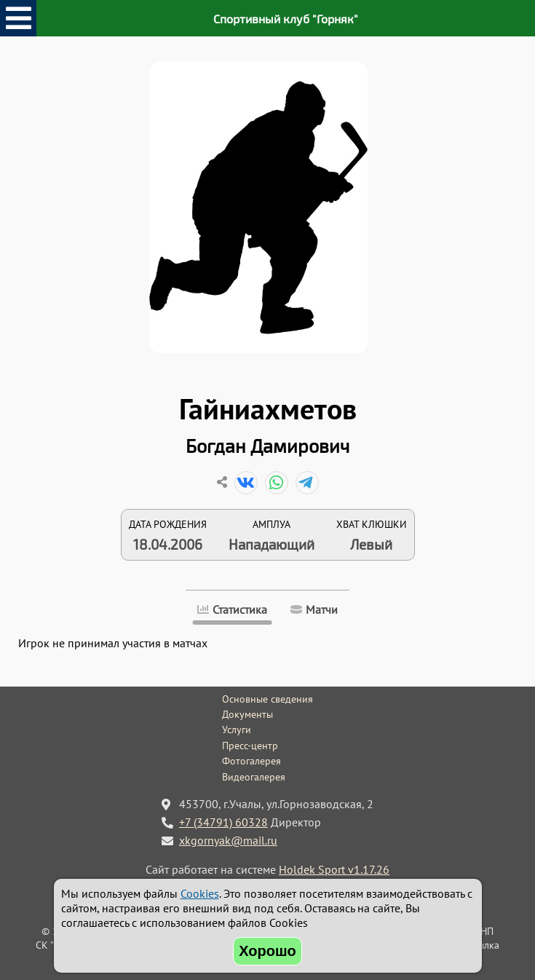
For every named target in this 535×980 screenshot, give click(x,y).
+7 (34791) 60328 (223, 822)
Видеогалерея (254, 777)
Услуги (237, 730)
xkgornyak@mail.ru (228, 840)
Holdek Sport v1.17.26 (334, 869)
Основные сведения (267, 699)
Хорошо (267, 951)
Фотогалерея (251, 761)
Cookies (200, 893)
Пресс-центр (250, 746)
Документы (247, 714)
